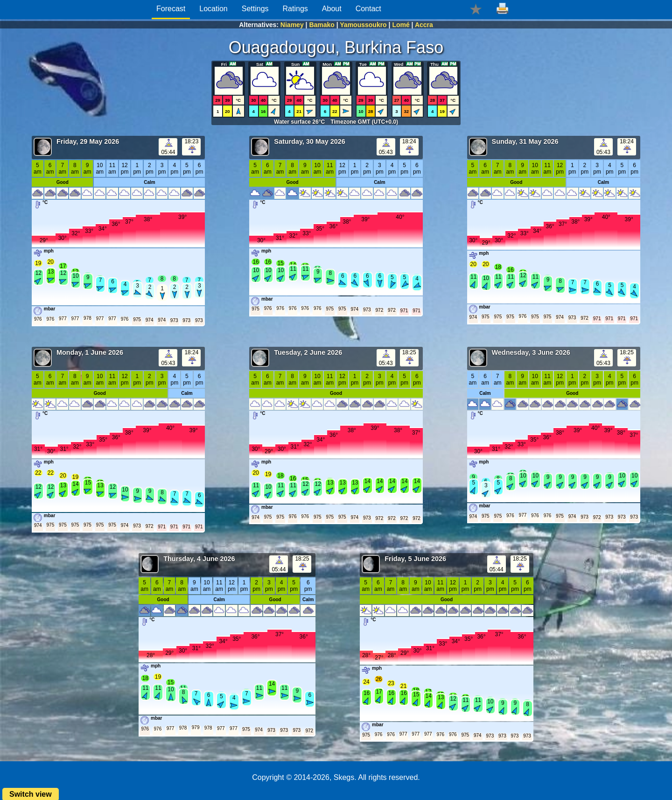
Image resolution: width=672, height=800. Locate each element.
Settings (255, 9)
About (332, 9)
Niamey (292, 25)
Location (213, 9)
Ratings (295, 9)
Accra (424, 25)
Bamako (322, 25)
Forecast (171, 9)
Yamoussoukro (363, 25)
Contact (368, 9)
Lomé (401, 25)
